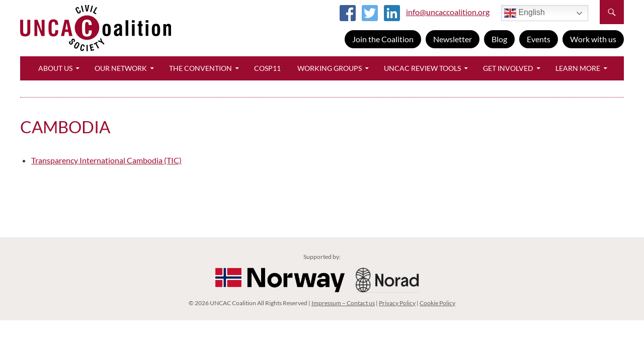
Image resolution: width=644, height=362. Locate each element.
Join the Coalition (383, 39)
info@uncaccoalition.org (448, 12)
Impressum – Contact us (343, 303)
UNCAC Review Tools (422, 68)
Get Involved (508, 68)
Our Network (121, 68)
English (525, 13)
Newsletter (453, 39)
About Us (55, 68)
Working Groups (330, 68)
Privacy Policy (397, 303)
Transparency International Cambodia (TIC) (106, 160)
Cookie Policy (437, 303)
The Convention (200, 68)
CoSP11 (267, 68)
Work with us (593, 39)
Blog (499, 39)
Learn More (578, 68)
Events (539, 39)
